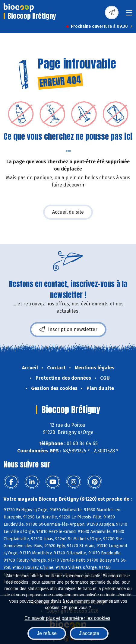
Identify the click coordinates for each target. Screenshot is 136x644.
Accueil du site (68, 212)
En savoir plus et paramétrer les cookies (67, 618)
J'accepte (89, 633)
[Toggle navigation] (129, 15)
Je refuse (47, 633)
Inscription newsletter (68, 330)
